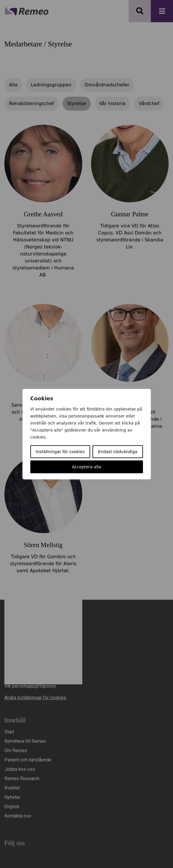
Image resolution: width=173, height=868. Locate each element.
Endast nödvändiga (118, 452)
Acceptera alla (86, 467)
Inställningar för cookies (60, 452)
